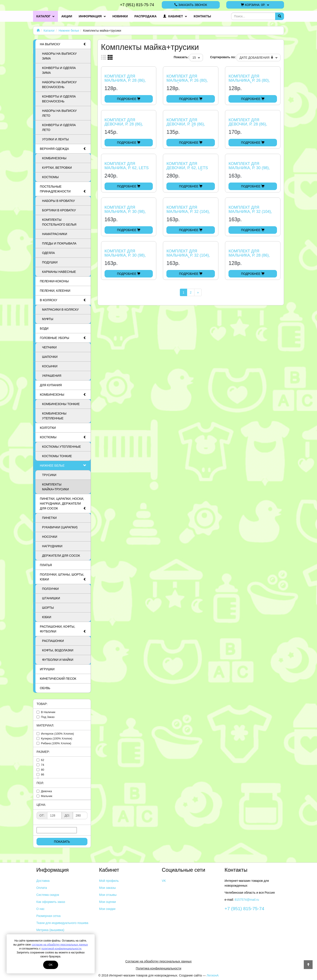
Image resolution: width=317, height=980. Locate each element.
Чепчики (49, 347)
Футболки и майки (58, 660)
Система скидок (48, 895)
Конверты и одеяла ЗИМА (59, 70)
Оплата (42, 888)
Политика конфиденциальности (159, 968)
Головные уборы (63, 338)
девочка (46, 791)
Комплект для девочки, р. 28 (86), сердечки (124, 124)
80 (42, 770)
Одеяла (48, 253)
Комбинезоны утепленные (54, 416)
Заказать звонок (191, 5)
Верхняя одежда (63, 149)
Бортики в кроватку (59, 210)
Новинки (120, 16)
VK (164, 881)
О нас (40, 909)
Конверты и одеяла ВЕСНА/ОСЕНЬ (59, 99)
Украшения (52, 376)
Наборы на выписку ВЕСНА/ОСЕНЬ (59, 85)
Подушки (50, 262)
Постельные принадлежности (63, 189)
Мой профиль (109, 881)
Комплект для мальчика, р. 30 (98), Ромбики (125, 255)
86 (42, 774)
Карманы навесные (59, 272)
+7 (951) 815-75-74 (137, 5)
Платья (46, 565)
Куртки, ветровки (57, 168)
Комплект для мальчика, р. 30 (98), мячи (125, 212)
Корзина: (255, 5)
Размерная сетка (48, 916)
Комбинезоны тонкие (61, 404)
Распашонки (53, 641)
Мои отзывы (108, 895)
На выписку (63, 44)
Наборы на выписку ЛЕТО (59, 113)
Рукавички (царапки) (60, 527)
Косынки (50, 366)
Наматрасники (55, 234)
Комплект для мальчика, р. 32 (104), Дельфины (250, 212)
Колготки (48, 428)
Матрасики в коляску (60, 310)
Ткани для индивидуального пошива (62, 923)
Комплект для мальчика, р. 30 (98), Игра (249, 168)
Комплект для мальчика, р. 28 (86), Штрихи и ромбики (125, 81)
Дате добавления (259, 58)
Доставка (43, 881)
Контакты (202, 16)
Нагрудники (52, 546)
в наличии (48, 712)
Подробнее (129, 99)
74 (42, 765)
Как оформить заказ (51, 902)
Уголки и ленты (55, 139)
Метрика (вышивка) (50, 930)
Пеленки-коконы (54, 281)
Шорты (48, 608)
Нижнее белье (69, 31)
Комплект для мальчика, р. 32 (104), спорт (188, 212)
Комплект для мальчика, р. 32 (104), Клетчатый (188, 255)
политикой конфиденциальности (61, 949)
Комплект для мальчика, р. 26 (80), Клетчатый (249, 81)
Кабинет (175, 16)
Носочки (50, 537)
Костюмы (50, 177)
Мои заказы (107, 888)
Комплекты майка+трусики (55, 487)
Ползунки (50, 589)
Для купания (51, 385)
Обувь (45, 688)
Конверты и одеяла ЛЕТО (59, 127)
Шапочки (50, 357)
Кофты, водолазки (58, 650)
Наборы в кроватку (58, 201)
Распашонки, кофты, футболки (63, 629)
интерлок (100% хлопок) (57, 734)
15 (196, 58)
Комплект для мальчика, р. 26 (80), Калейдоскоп (187, 81)
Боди (44, 328)
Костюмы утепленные (62, 447)
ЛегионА (213, 975)
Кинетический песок (58, 679)
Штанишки (51, 598)
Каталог (45, 16)
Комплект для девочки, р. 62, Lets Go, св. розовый (187, 168)
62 (42, 760)
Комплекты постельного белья (59, 222)
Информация (92, 16)
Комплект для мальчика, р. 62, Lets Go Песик (127, 168)
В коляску (63, 300)
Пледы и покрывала (59, 243)
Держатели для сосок (61, 556)
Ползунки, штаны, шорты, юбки (63, 577)
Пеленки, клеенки (55, 291)
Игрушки (47, 669)
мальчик (47, 796)
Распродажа (146, 16)
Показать (62, 842)
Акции (67, 16)
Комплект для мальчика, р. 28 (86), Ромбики (249, 255)
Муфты (48, 319)
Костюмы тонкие (57, 456)
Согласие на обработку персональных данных (158, 961)
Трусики (49, 475)
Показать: (181, 57)
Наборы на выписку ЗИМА (59, 56)
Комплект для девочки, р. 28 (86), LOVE (248, 124)
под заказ (48, 717)
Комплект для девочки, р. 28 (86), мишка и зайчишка (187, 124)
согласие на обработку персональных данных (60, 945)
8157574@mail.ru (247, 900)
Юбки (47, 617)
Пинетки (49, 518)
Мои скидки (107, 909)
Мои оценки (107, 902)
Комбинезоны (54, 158)
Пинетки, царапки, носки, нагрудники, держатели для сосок (63, 504)
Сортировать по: (223, 57)
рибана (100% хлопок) (56, 743)
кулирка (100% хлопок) (57, 738)
